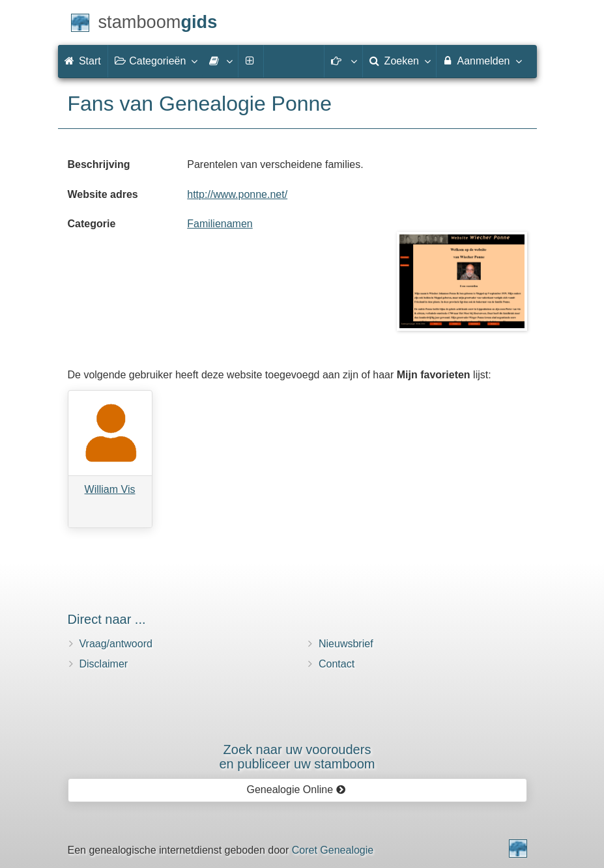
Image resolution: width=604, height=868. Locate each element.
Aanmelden (482, 61)
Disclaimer (104, 664)
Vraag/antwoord (116, 644)
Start (83, 61)
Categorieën (156, 61)
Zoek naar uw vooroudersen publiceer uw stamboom (297, 757)
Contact (337, 664)
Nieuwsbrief (346, 644)
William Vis (110, 489)
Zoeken (399, 61)
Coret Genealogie (333, 850)
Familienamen (220, 224)
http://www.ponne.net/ (237, 194)
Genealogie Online (296, 790)
